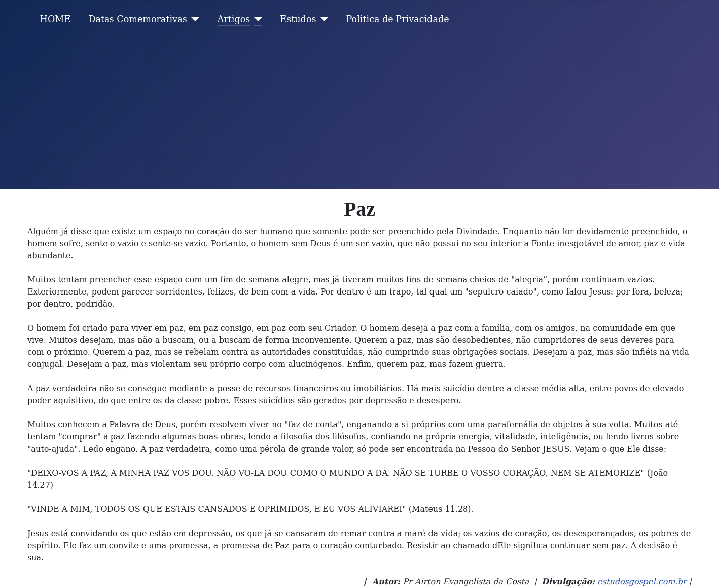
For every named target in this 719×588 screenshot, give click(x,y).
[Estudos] (322, 19)
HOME (56, 19)
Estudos (298, 19)
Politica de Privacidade (398, 19)
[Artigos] (256, 19)
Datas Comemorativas (137, 19)
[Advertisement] (359, 114)
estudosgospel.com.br (642, 582)
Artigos (234, 19)
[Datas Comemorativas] (194, 19)
